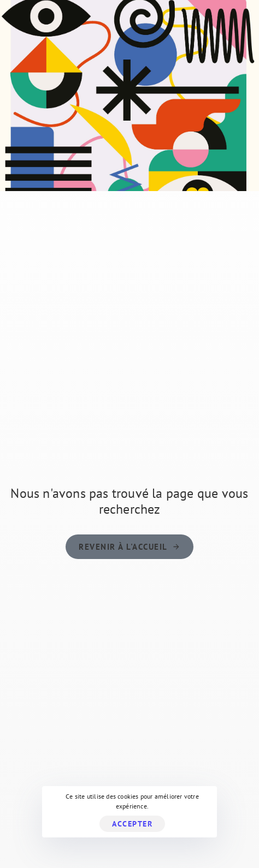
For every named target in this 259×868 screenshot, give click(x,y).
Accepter (132, 824)
